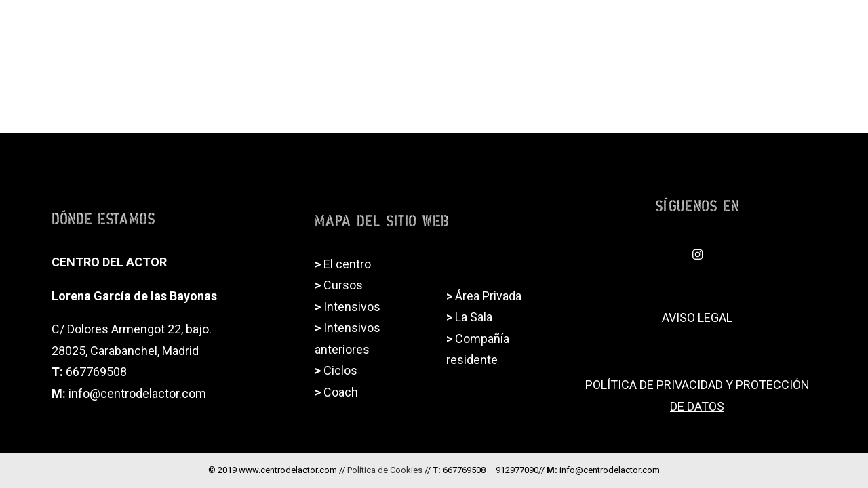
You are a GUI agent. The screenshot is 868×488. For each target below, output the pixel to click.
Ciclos (557, 31)
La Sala (474, 317)
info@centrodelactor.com (137, 393)
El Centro (397, 31)
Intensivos (624, 31)
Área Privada (488, 296)
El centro (347, 264)
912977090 (517, 470)
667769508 (96, 372)
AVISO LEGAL (697, 318)
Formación (483, 31)
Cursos (343, 285)
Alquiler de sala (773, 31)
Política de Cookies (385, 470)
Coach (691, 31)
